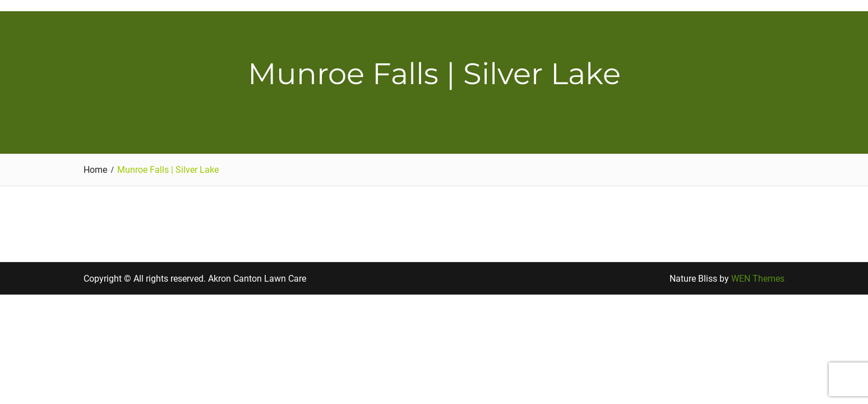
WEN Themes (758, 279)
